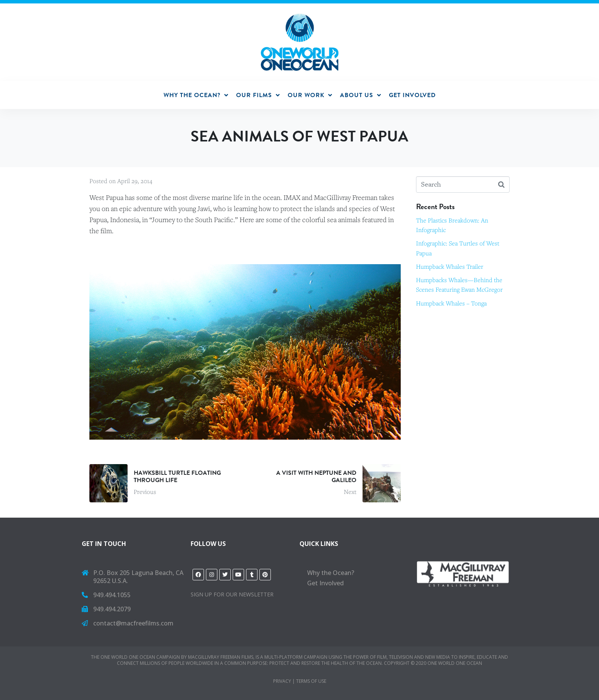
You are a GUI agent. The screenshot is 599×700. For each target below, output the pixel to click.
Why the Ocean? (331, 573)
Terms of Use (311, 681)
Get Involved (325, 583)
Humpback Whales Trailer (450, 266)
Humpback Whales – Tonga (451, 303)
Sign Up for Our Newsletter (232, 594)
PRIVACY (282, 681)
